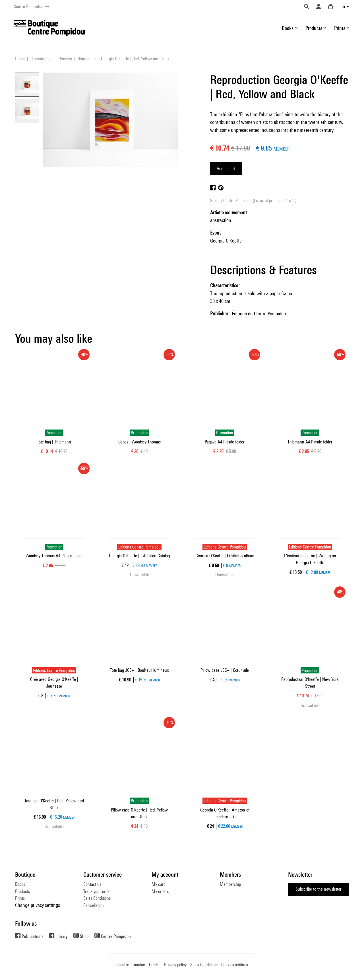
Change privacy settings (38, 905)
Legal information (131, 965)
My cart (158, 884)
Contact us (92, 884)
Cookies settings (235, 965)
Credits (155, 965)
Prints (20, 898)
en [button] (343, 6)
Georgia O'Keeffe (226, 241)
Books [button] (288, 28)
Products (22, 891)
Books (20, 884)
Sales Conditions (97, 898)
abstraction (221, 220)
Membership (230, 884)
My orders (160, 891)
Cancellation (94, 905)
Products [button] (314, 28)
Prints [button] (340, 28)
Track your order (97, 891)
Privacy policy (175, 965)
